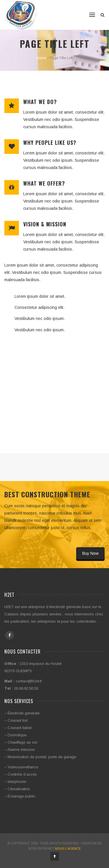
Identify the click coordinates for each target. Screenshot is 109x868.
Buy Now (90, 553)
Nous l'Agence (68, 848)
